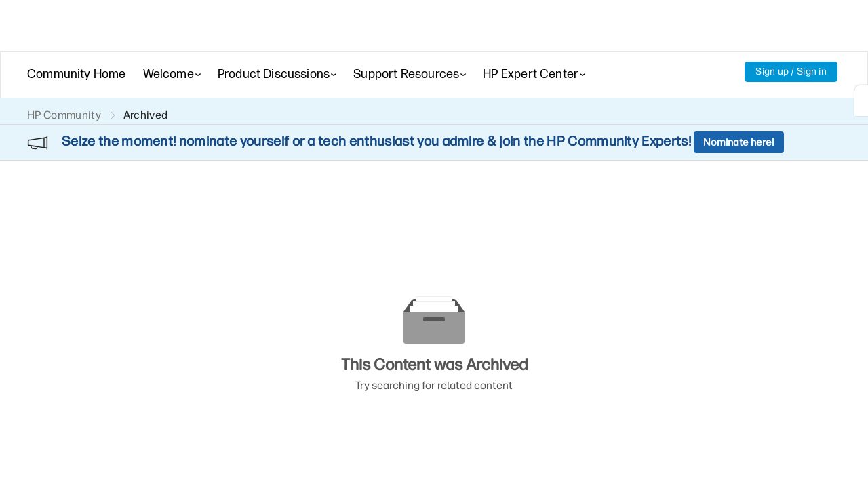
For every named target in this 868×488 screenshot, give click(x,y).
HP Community (64, 115)
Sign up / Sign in (791, 72)
